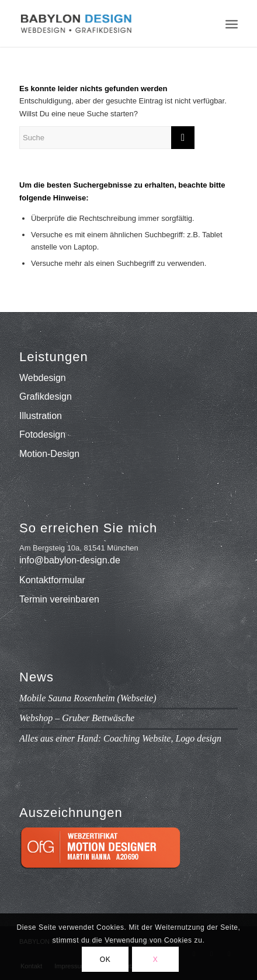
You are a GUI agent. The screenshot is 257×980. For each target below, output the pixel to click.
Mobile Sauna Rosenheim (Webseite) (88, 698)
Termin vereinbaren (59, 599)
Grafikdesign (46, 396)
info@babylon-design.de (70, 560)
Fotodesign (42, 434)
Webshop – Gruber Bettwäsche (77, 718)
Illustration (41, 416)
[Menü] (232, 23)
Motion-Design (49, 454)
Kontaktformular (52, 580)
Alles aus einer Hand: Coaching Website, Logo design (120, 738)
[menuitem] (232, 23)
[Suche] (107, 138)
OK (105, 960)
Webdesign (43, 378)
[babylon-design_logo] (107, 23)
